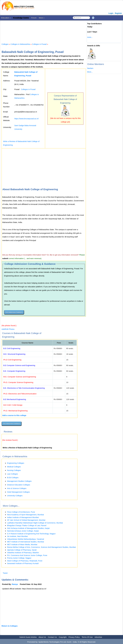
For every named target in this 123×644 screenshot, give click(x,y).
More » (42, 18)
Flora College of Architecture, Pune (21, 512)
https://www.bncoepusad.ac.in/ (27, 119)
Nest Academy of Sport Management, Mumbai (25, 515)
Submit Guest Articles (28, 637)
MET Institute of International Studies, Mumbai (25, 542)
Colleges (5, 44)
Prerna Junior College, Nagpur (19, 558)
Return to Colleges (10, 626)
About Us (42, 637)
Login (111, 13)
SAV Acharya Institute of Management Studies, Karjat (28, 528)
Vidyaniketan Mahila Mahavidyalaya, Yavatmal (26, 539)
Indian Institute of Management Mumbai (23, 517)
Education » (6, 18)
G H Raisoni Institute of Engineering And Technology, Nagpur (31, 534)
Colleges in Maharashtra (20, 44)
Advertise (98, 637)
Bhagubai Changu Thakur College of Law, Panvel (27, 525)
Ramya (15, 584)
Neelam (90, 68)
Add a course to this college (14, 415)
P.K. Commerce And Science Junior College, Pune (27, 555)
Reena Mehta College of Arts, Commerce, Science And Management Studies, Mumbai (41, 547)
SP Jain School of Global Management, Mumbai (26, 520)
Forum (34, 18)
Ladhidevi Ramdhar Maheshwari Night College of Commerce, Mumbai (35, 523)
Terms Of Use (87, 637)
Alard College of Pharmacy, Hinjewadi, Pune (25, 561)
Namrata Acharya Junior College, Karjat (23, 531)
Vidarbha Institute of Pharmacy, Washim (23, 553)
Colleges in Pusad (39, 44)
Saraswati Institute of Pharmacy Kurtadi (23, 563)
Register (118, 13)
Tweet (5, 573)
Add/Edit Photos (8, 329)
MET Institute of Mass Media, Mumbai (22, 544)
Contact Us (52, 637)
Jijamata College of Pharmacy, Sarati (22, 550)
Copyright (63, 637)
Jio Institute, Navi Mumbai (17, 536)
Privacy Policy (74, 637)
